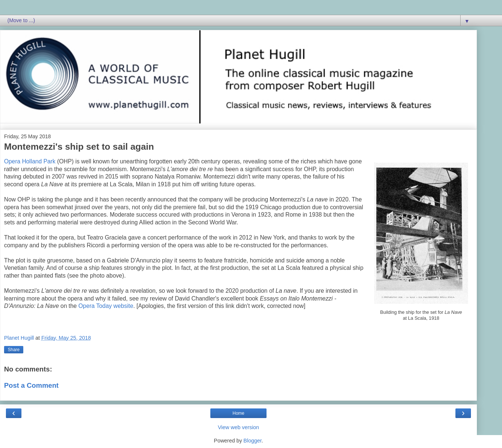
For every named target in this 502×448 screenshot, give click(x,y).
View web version (238, 427)
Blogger (253, 441)
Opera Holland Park (30, 161)
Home (238, 413)
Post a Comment (31, 385)
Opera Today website (106, 306)
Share (14, 350)
